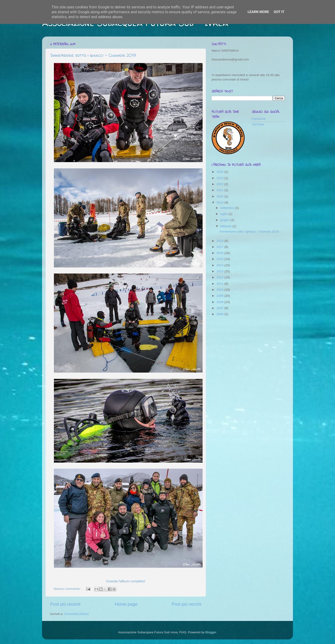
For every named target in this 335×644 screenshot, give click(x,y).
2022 (220, 184)
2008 (220, 302)
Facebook (259, 119)
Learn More (258, 12)
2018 (220, 241)
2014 (220, 265)
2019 (220, 202)
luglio (224, 214)
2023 (220, 178)
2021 (220, 190)
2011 (220, 284)
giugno (225, 220)
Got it (279, 12)
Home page (126, 604)
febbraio (226, 226)
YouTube (258, 124)
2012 (220, 277)
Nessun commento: (68, 589)
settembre (228, 208)
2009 (220, 296)
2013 (220, 271)
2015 (220, 259)
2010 (220, 290)
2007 (220, 308)
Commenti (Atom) (76, 614)
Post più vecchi (186, 604)
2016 (220, 253)
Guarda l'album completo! (126, 581)
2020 (220, 196)
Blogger (211, 632)
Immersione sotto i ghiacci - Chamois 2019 (93, 55)
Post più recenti (65, 604)
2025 (220, 172)
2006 (220, 314)
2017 (220, 247)
